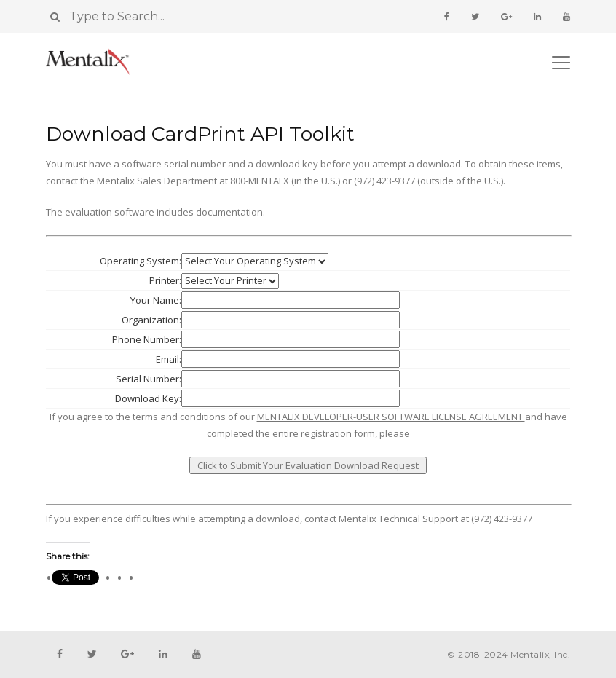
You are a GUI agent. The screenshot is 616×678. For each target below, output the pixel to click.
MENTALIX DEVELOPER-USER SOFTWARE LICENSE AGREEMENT (391, 417)
